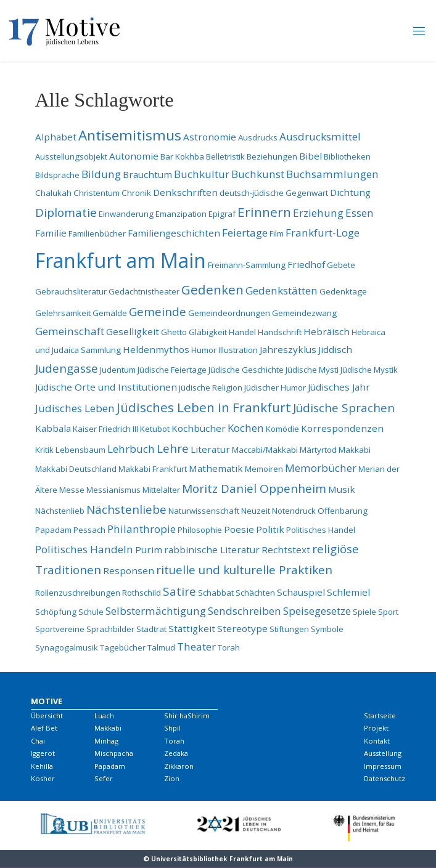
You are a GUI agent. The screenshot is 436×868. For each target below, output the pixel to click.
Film (277, 233)
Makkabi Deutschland (76, 469)
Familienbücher (97, 233)
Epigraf (222, 214)
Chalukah (53, 193)
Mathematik (216, 468)
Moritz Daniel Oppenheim (254, 489)
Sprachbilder (110, 629)
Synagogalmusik (67, 647)
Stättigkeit (192, 628)
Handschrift (280, 332)
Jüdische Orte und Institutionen (106, 387)
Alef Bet (44, 728)
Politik (270, 529)
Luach (104, 716)
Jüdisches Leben (75, 408)
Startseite (380, 716)
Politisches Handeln (84, 549)
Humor (204, 350)
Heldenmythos (156, 349)
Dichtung (350, 192)
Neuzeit (256, 511)
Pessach (89, 530)
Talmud (161, 647)
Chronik (136, 193)
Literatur (210, 449)
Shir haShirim (187, 716)
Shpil (172, 728)
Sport (388, 612)
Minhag (106, 741)
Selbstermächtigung (156, 611)
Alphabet (56, 137)
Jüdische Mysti (312, 370)
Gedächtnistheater (144, 291)
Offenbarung (343, 511)
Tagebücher (123, 647)
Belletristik (225, 156)
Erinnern (264, 212)
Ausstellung (383, 753)
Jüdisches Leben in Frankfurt (204, 407)
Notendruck (294, 511)
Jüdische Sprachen (344, 408)
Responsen (129, 570)
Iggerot (43, 753)
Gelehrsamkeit (63, 313)
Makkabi (355, 450)
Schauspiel (301, 592)
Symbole (327, 629)
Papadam (53, 530)
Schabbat (216, 593)
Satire (179, 591)
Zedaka (176, 753)
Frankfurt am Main (121, 260)
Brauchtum (147, 174)
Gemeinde (158, 312)
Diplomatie (66, 213)
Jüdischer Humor (275, 387)
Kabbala (53, 428)
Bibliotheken (347, 156)
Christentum (97, 193)
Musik (342, 489)
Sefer (104, 778)
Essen (360, 213)
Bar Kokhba (182, 156)
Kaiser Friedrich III (105, 429)
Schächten (255, 593)
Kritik (44, 450)
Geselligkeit (133, 331)
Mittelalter (161, 490)
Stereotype (242, 628)
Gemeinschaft (70, 331)
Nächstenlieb (60, 511)
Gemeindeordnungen (229, 313)
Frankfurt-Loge (323, 233)
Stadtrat (151, 629)
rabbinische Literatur (212, 550)
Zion (172, 778)
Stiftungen (289, 629)
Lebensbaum (80, 450)
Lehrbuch (131, 449)
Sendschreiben (245, 611)
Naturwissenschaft (204, 511)
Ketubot (155, 429)
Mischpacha (114, 753)
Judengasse (67, 368)
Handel (242, 332)
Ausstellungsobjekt (71, 156)
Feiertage (245, 233)
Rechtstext (286, 550)
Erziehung (318, 213)
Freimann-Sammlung (247, 265)
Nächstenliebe (126, 509)
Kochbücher (199, 428)
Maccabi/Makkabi (265, 450)
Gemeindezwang (304, 313)
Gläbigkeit (208, 332)
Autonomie (134, 156)
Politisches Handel (321, 530)
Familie (51, 233)
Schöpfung (56, 612)
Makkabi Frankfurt (153, 469)
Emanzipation (181, 214)
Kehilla (42, 766)
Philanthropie (142, 529)
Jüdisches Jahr (339, 387)
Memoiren (264, 469)
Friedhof (306, 264)
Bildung (101, 174)
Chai (38, 741)
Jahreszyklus (288, 349)
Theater (196, 647)
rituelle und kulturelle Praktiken (244, 570)
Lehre (173, 448)
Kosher (43, 778)
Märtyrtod (318, 450)
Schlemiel (348, 592)
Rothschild (142, 593)
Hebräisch (327, 331)
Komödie (282, 429)
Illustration (238, 350)
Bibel (311, 156)
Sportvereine (60, 629)
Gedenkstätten (282, 290)
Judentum (118, 370)
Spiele (364, 612)
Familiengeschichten (174, 233)
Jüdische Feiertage (172, 370)
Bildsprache (57, 175)
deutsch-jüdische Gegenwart (274, 193)
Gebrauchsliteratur (71, 291)
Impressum (383, 766)
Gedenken (212, 290)
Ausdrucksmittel (320, 136)
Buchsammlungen (332, 174)
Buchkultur (202, 174)
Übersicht (47, 716)
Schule (91, 612)
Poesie (239, 529)
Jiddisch (335, 349)
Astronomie (210, 137)
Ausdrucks (258, 137)
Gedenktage (343, 291)
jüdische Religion (211, 387)
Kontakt (377, 741)
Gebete (341, 265)
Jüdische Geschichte (246, 370)
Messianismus (113, 490)
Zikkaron (179, 766)
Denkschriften (185, 192)
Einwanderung (126, 214)
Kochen (246, 428)
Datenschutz (385, 778)
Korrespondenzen (342, 428)
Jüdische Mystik (369, 370)
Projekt (376, 728)
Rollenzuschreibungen (78, 593)
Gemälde (110, 313)
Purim (149, 550)
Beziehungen (272, 156)
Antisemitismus (130, 135)
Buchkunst (258, 174)
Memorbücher (321, 468)
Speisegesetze (317, 611)
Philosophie (200, 530)
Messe (72, 490)
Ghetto (174, 332)
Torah (229, 647)
